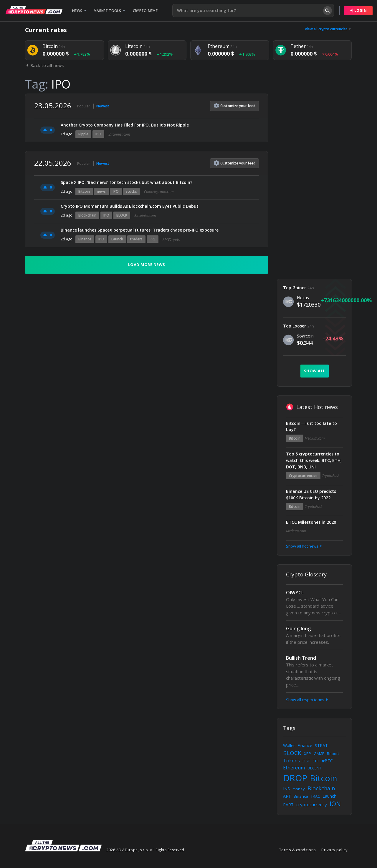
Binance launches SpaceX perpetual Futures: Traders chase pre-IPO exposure (140, 230)
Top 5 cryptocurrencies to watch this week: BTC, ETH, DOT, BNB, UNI (314, 460)
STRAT (321, 745)
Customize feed (235, 106)
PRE (153, 239)
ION (335, 804)
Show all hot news (305, 546)
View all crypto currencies (328, 29)
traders (136, 239)
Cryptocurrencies (303, 476)
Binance (85, 239)
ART (287, 796)
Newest (103, 106)
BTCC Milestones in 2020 (311, 522)
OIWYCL (295, 593)
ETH (316, 761)
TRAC (315, 796)
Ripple (83, 134)
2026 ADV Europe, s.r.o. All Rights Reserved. (146, 850)
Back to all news (44, 65)
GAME (319, 754)
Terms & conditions (298, 850)
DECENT (314, 768)
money (299, 789)
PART (288, 805)
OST (306, 761)
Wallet (289, 745)
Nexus (303, 298)
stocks (131, 191)
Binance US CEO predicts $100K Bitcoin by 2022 (311, 494)
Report (333, 754)
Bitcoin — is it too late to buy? (311, 426)
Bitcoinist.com (119, 134)
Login (358, 10)
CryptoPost (330, 476)
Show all (315, 371)
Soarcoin (305, 336)
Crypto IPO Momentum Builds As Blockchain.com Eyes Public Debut (130, 206)
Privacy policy (334, 850)
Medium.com (315, 438)
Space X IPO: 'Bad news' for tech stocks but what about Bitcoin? (127, 182)
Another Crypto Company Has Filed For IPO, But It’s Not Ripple (125, 125)
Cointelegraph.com (159, 192)
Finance (305, 745)
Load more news (147, 265)
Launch (117, 239)
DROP (295, 778)
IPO (98, 134)
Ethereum (294, 768)
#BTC (327, 761)
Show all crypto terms (307, 700)
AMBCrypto (171, 239)
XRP (307, 754)
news (101, 191)
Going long (298, 628)
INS (286, 789)
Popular (84, 106)
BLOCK (122, 215)
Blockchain (87, 215)
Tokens (291, 761)
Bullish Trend (301, 658)
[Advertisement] (314, 182)
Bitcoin (84, 191)
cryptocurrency (312, 804)
